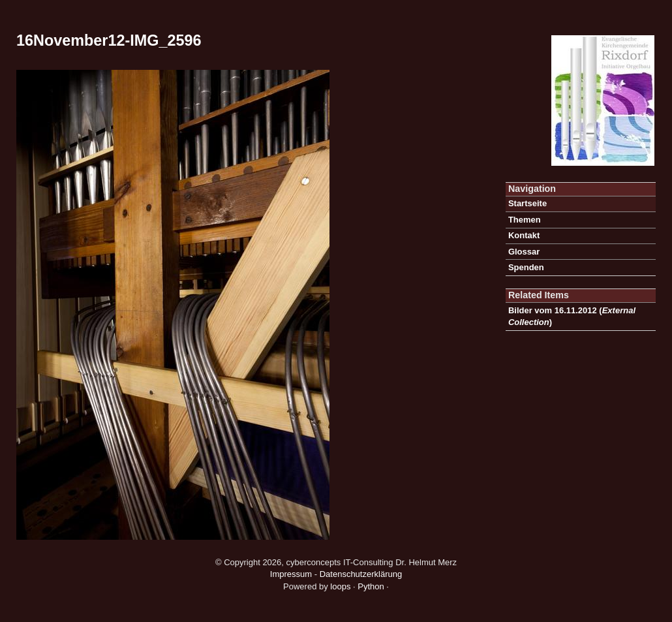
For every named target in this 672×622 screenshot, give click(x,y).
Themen (525, 220)
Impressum (291, 574)
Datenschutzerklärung (361, 574)
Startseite (527, 203)
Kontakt (524, 235)
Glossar (524, 252)
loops (340, 586)
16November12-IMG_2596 (109, 40)
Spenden (526, 267)
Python (371, 586)
